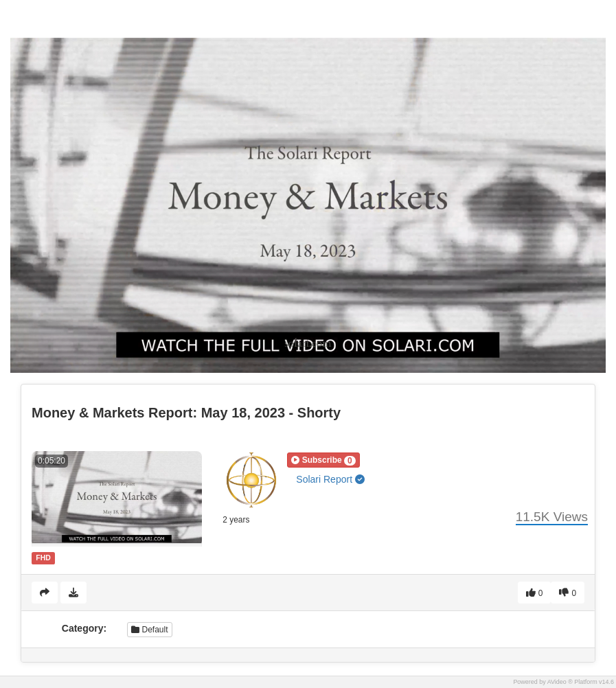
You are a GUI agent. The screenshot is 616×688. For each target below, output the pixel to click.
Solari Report (330, 479)
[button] (323, 460)
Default (149, 630)
